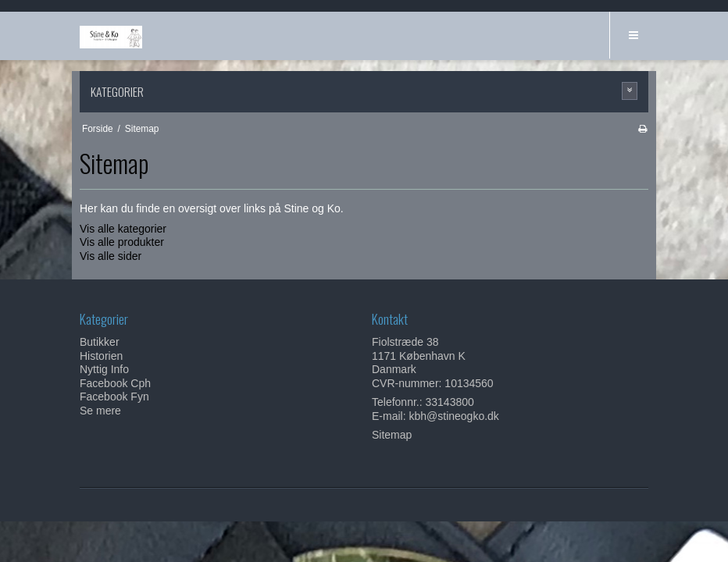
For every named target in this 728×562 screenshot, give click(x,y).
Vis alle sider (111, 256)
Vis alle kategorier (123, 229)
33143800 (450, 402)
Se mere (100, 411)
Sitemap (392, 435)
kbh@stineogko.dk (453, 416)
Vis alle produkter (122, 242)
